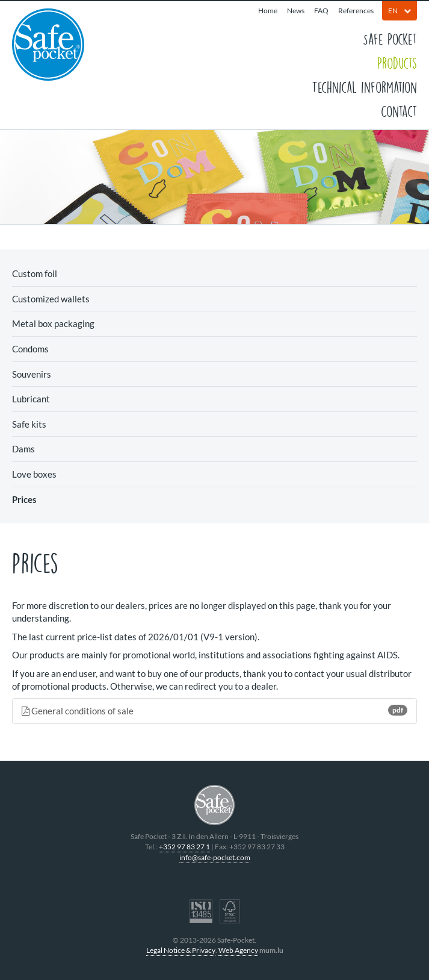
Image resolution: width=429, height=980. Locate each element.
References (356, 11)
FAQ (321, 11)
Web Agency (238, 950)
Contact (399, 111)
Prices (24, 499)
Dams (23, 449)
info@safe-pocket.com (215, 857)
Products (397, 63)
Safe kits (29, 424)
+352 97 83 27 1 (184, 847)
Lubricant (31, 399)
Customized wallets (51, 299)
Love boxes (34, 474)
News (296, 11)
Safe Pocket (390, 39)
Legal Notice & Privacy (181, 950)
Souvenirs (32, 374)
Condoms (30, 349)
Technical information (364, 87)
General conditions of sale (214, 710)
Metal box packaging (53, 323)
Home (268, 11)
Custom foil (35, 273)
